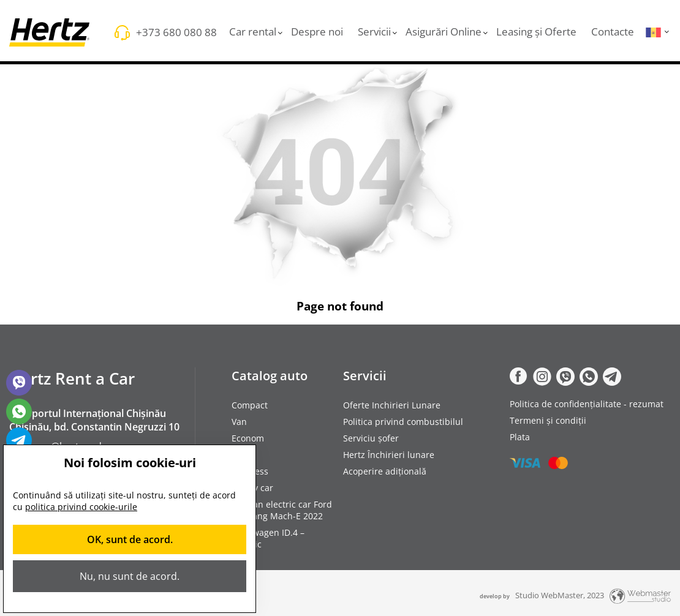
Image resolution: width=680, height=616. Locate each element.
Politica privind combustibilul (403, 422)
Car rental (253, 32)
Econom (248, 438)
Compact (250, 405)
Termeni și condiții (548, 420)
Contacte (613, 32)
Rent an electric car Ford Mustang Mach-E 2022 (282, 510)
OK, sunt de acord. (130, 539)
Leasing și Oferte (536, 32)
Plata (520, 437)
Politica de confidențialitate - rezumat (587, 404)
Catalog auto (270, 376)
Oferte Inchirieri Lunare (392, 405)
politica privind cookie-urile (81, 507)
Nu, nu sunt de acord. (130, 576)
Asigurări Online (444, 32)
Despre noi (317, 32)
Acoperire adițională (385, 471)
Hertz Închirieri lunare (389, 455)
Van (239, 422)
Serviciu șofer (371, 438)
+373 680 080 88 (176, 32)
